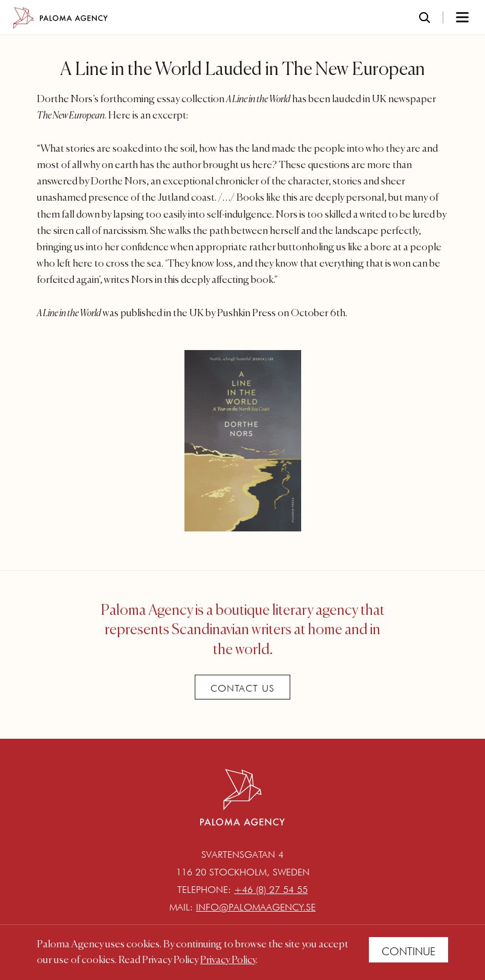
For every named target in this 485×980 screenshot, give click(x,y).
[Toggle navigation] (446, 18)
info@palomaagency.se (256, 907)
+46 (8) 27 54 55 (271, 890)
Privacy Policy (228, 960)
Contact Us (242, 688)
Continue (409, 951)
